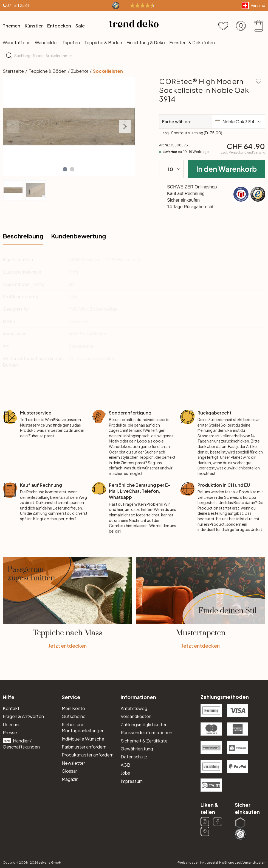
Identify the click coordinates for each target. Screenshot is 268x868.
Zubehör (80, 71)
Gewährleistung (137, 749)
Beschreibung (23, 236)
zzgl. (243, 152)
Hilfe (9, 697)
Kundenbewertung (78, 236)
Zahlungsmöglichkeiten (144, 724)
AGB (125, 765)
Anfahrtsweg (134, 708)
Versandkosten (136, 716)
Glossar (69, 771)
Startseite (13, 71)
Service (71, 697)
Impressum (132, 781)
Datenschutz (134, 757)
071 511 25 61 (18, 5)
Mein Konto (73, 708)
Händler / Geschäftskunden (21, 744)
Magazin (70, 779)
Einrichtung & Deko (146, 42)
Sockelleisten (108, 71)
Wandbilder (46, 42)
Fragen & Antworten (23, 716)
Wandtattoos (17, 42)
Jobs (125, 773)
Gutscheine (74, 716)
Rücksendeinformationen (146, 732)
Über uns (12, 724)
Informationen (138, 697)
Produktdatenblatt (96, 358)
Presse (10, 732)
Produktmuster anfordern (88, 755)
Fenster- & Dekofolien (192, 42)
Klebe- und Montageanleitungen (83, 727)
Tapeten (71, 42)
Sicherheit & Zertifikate (144, 741)
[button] (65, 169)
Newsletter (73, 763)
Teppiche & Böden (103, 42)
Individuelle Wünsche (83, 739)
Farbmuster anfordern (84, 747)
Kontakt (11, 708)
